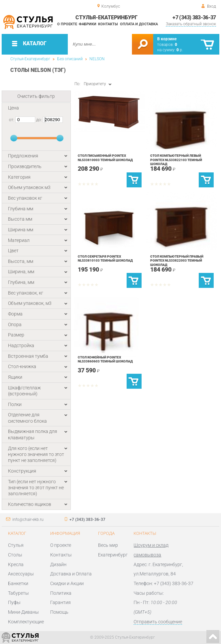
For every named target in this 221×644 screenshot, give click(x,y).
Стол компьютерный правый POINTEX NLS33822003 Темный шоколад (177, 261)
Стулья (16, 545)
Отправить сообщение (158, 622)
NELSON (97, 59)
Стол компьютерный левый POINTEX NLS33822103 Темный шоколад (176, 160)
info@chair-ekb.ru (28, 520)
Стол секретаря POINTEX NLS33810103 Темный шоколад (105, 258)
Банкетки (18, 583)
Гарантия (60, 602)
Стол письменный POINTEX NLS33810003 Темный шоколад (105, 158)
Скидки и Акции (67, 583)
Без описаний (70, 59)
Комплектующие (26, 622)
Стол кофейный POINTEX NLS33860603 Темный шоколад (105, 359)
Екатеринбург (113, 555)
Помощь (59, 612)
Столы (15, 555)
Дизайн (58, 564)
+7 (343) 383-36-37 (194, 17)
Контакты (108, 24)
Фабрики (88, 24)
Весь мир (108, 545)
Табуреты (18, 593)
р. (180, 50)
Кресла (16, 564)
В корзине (167, 39)
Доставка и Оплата (71, 574)
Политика (61, 593)
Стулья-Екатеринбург (30, 59)
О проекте (67, 24)
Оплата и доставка (139, 24)
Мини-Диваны (23, 612)
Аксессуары (21, 574)
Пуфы (14, 602)
